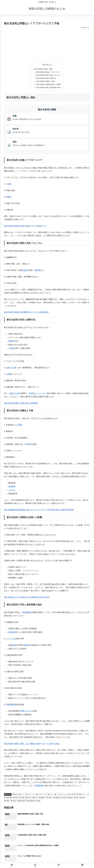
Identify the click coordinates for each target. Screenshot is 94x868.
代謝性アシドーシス (37, 394)
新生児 (28, 799)
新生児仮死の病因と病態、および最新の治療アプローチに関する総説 (32, 745)
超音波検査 (13, 633)
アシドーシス (31, 795)
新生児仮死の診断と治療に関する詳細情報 (21, 404)
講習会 (7, 802)
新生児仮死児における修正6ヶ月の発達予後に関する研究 (27, 598)
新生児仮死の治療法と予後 (45, 82)
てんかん (22, 795)
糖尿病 (37, 271)
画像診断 (57, 799)
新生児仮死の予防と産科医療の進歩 (49, 88)
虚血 (76, 799)
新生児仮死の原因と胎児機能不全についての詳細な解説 (26, 313)
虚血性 (82, 799)
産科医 (50, 799)
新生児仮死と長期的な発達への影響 (49, 85)
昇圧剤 (28, 445)
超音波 (14, 802)
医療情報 (8, 795)
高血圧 (25, 271)
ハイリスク (10, 640)
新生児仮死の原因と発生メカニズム (49, 76)
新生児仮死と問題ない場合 (43, 69)
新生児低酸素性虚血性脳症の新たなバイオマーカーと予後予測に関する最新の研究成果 (39, 511)
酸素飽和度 (31, 802)
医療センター (26, 712)
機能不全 (43, 799)
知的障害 (12, 488)
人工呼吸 (18, 426)
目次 (44, 65)
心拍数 (9, 185)
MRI (15, 795)
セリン (51, 795)
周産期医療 (26, 614)
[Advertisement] (47, 44)
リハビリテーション (61, 795)
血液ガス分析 (11, 369)
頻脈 (38, 802)
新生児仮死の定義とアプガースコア (49, 72)
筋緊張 (9, 198)
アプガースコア (42, 795)
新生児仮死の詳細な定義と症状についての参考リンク (25, 227)
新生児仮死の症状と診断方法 (46, 79)
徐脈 (16, 799)
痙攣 (64, 799)
